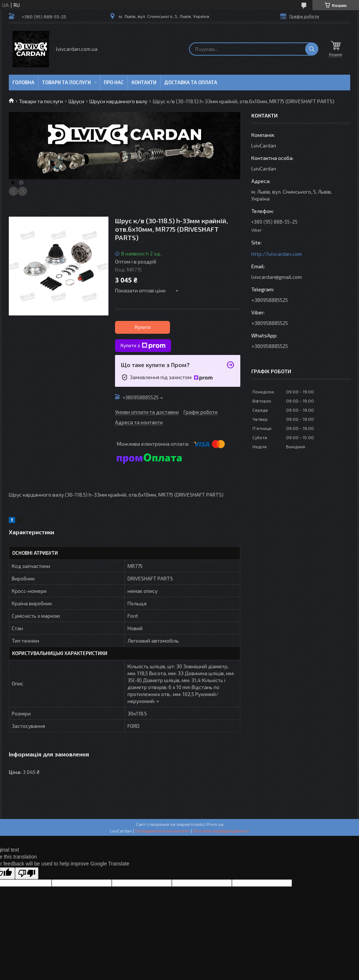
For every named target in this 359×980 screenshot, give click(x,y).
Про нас (114, 82)
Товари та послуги (66, 82)
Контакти (144, 82)
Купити (143, 327)
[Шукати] (312, 49)
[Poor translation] (27, 873)
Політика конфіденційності (221, 831)
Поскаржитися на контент (162, 831)
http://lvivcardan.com (277, 254)
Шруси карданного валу (118, 101)
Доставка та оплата (191, 82)
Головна (23, 82)
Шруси (76, 101)
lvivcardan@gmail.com (277, 277)
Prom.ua (215, 824)
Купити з (143, 346)
